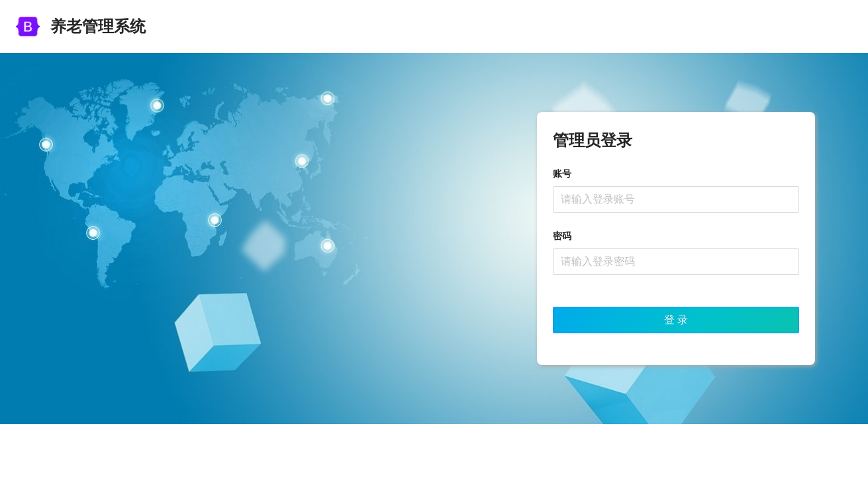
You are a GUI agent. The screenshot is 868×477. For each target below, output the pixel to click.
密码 (562, 236)
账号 (562, 174)
